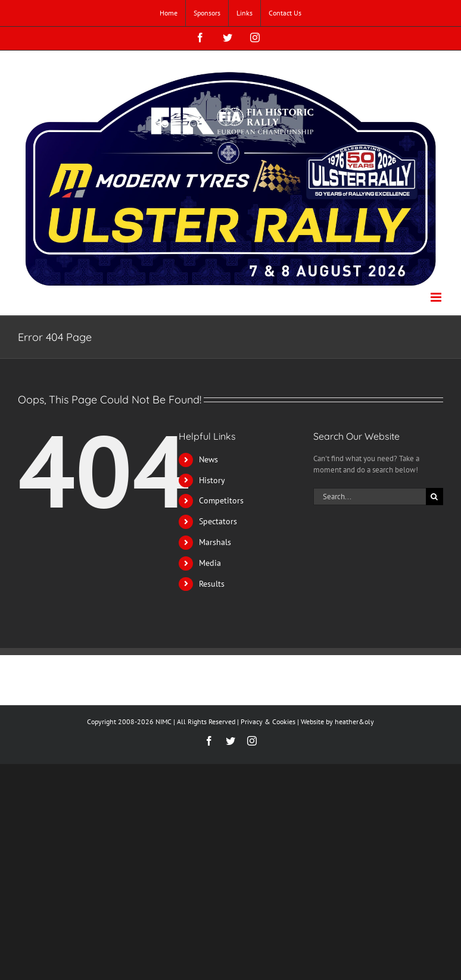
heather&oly (354, 721)
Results (212, 584)
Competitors (221, 500)
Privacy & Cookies (268, 721)
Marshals (215, 542)
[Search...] (370, 497)
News (208, 459)
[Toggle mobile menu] (437, 297)
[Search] (434, 497)
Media (210, 563)
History (212, 480)
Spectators (218, 521)
